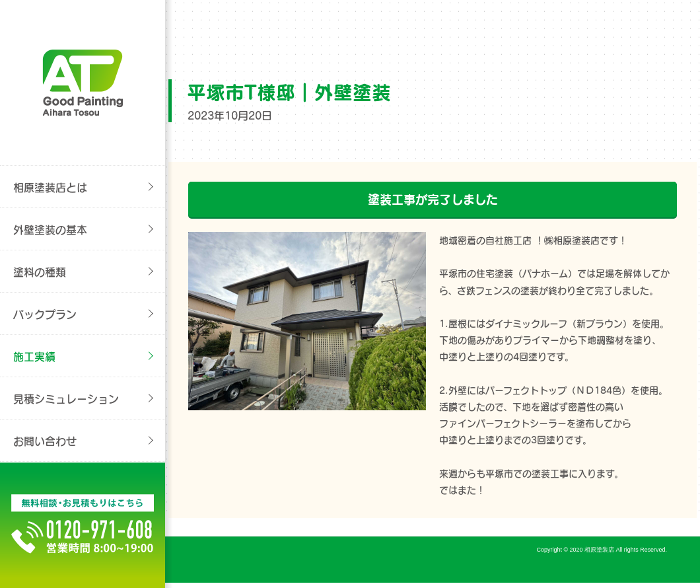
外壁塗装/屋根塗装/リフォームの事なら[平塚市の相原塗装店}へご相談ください (83, 83)
